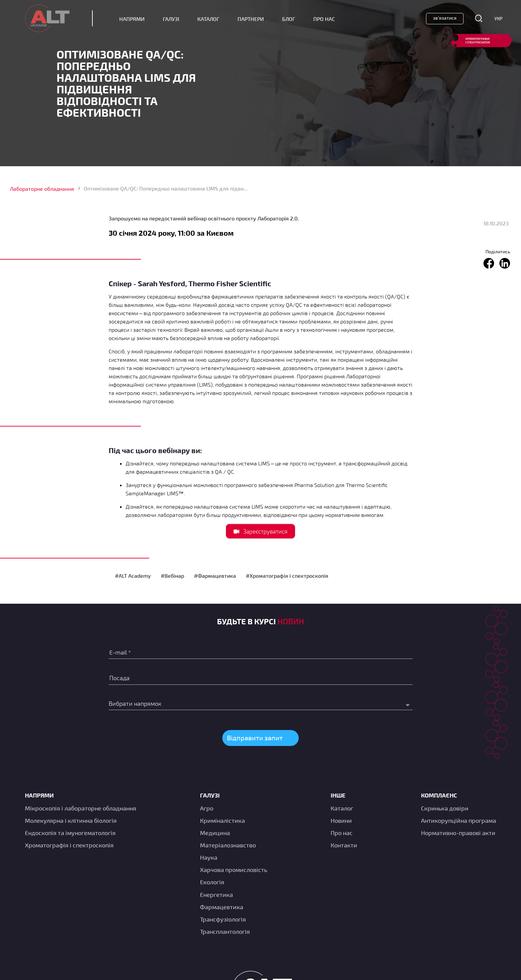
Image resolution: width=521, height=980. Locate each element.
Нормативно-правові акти (458, 833)
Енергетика (216, 895)
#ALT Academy (133, 576)
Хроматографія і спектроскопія (69, 845)
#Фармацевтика (215, 576)
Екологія (212, 882)
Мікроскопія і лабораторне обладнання (81, 808)
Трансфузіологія (223, 919)
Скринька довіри (445, 808)
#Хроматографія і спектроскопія (287, 576)
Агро (207, 808)
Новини (341, 820)
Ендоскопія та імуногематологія (70, 833)
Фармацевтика (222, 907)
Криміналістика (222, 820)
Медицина (215, 833)
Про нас (342, 833)
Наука (209, 857)
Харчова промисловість (234, 870)
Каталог (208, 19)
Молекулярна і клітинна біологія (71, 820)
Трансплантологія (225, 931)
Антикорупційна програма (459, 820)
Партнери (251, 19)
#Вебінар (172, 576)
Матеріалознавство (228, 845)
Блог (289, 19)
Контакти (344, 845)
